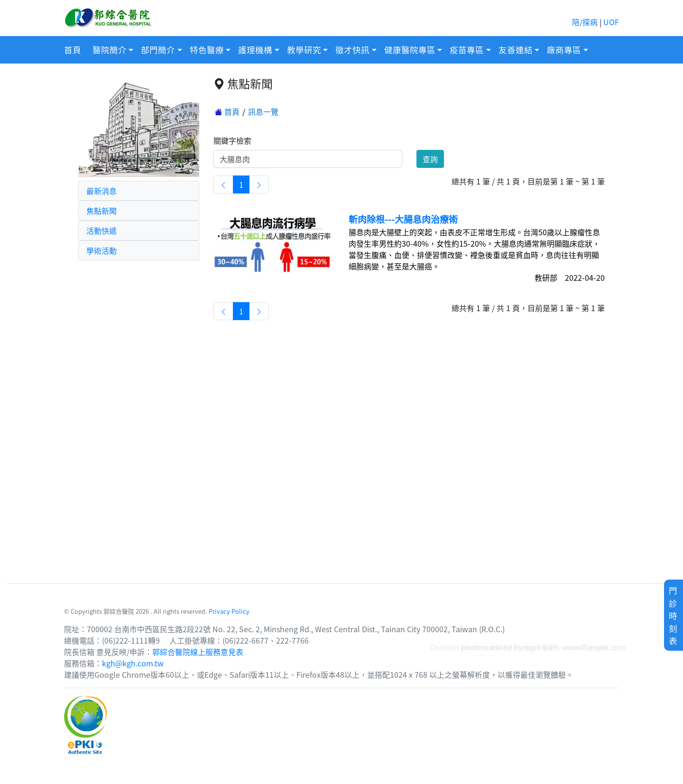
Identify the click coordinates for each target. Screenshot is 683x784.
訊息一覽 (263, 111)
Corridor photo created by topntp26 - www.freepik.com (528, 647)
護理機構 (255, 50)
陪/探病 (585, 22)
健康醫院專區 (410, 50)
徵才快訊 (352, 50)
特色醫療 (207, 50)
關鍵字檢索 (232, 140)
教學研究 (304, 50)
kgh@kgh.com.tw (133, 663)
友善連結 (516, 50)
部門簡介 (158, 50)
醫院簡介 (110, 50)
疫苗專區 (467, 50)
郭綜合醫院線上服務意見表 (198, 652)
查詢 (430, 159)
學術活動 (102, 250)
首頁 (73, 50)
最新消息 (102, 191)
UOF (611, 22)
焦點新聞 (102, 211)
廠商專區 (564, 50)
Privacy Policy (229, 611)
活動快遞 (102, 231)
